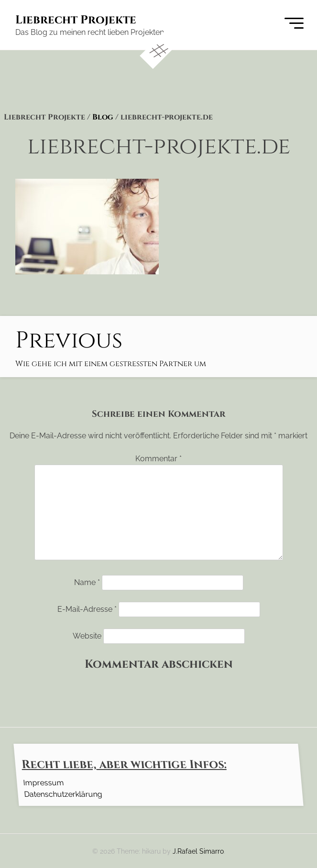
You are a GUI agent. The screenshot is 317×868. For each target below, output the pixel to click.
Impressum (43, 782)
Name (87, 582)
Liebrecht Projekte (76, 20)
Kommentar (158, 459)
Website (87, 636)
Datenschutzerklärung (63, 794)
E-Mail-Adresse (87, 609)
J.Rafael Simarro (198, 851)
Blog (103, 117)
